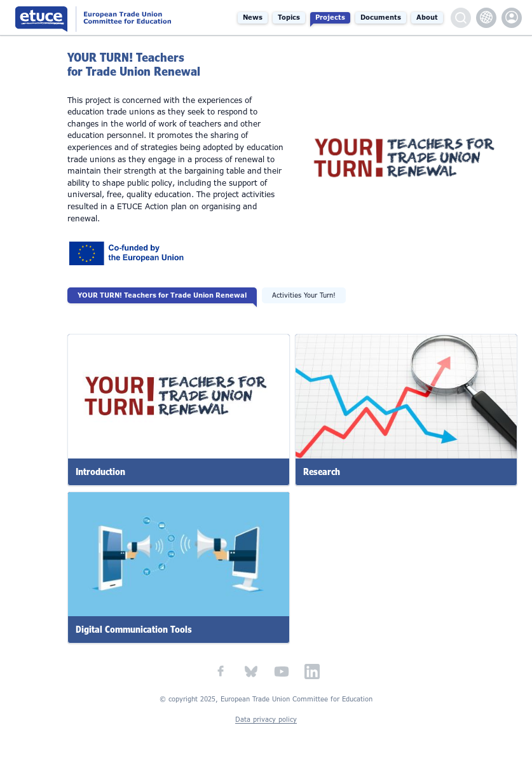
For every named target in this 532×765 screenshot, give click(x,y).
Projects (330, 17)
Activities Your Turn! (304, 295)
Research (322, 472)
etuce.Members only (512, 18)
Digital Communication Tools (134, 629)
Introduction (100, 472)
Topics (289, 17)
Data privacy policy (266, 720)
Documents (381, 17)
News (253, 17)
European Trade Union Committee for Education (103, 17)
